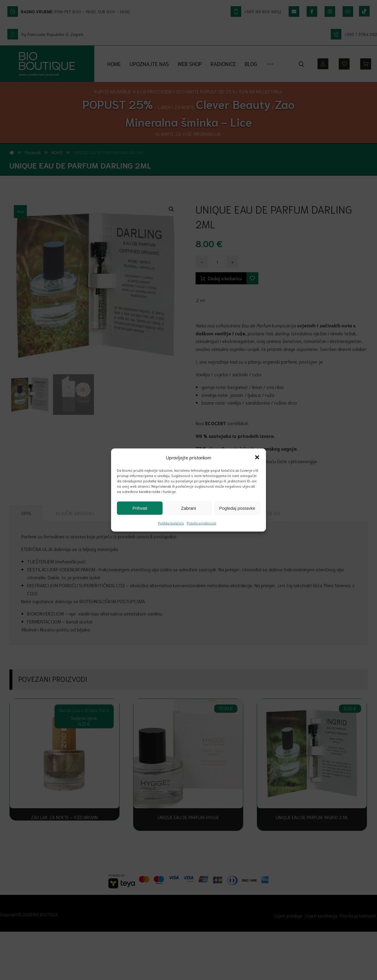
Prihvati (140, 508)
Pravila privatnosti (201, 523)
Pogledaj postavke (237, 508)
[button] (257, 457)
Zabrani (189, 508)
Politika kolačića (171, 523)
